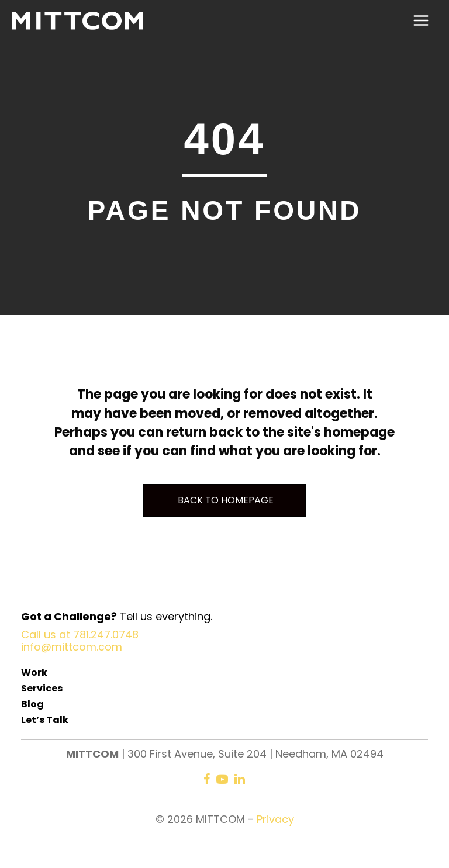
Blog (32, 704)
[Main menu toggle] (421, 21)
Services (42, 688)
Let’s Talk (45, 720)
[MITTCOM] (77, 21)
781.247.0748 (106, 634)
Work (34, 672)
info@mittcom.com (72, 647)
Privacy (275, 819)
